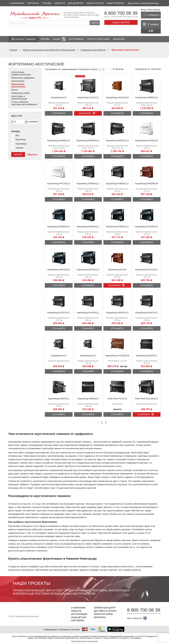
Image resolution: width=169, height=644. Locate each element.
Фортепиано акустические (18, 85)
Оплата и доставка (98, 39)
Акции (57, 39)
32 (152, 69)
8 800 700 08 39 (121, 13)
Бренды (45, 39)
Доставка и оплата (105, 611)
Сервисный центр (105, 608)
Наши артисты (95, 3)
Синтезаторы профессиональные (21, 73)
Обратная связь (103, 614)
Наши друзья (79, 617)
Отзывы (47, 3)
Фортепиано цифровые (23, 78)
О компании (17, 3)
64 (155, 69)
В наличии (118, 69)
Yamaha (19, 148)
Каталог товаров (25, 39)
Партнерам (77, 621)
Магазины (100, 617)
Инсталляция (79, 614)
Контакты (33, 3)
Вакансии (119, 39)
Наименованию (69, 69)
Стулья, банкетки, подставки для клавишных (24, 103)
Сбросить (32, 155)
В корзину (85, 113)
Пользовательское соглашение (85, 641)
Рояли (14, 90)
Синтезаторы (18, 81)
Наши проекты (115, 3)
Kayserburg (21, 144)
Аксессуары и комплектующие (19, 97)
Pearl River (21, 140)
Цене (95, 69)
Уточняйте (59, 113)
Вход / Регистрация (150, 10)
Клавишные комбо (20, 93)
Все (159, 69)
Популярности (84, 69)
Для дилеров (76, 3)
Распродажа (76, 39)
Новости (60, 3)
